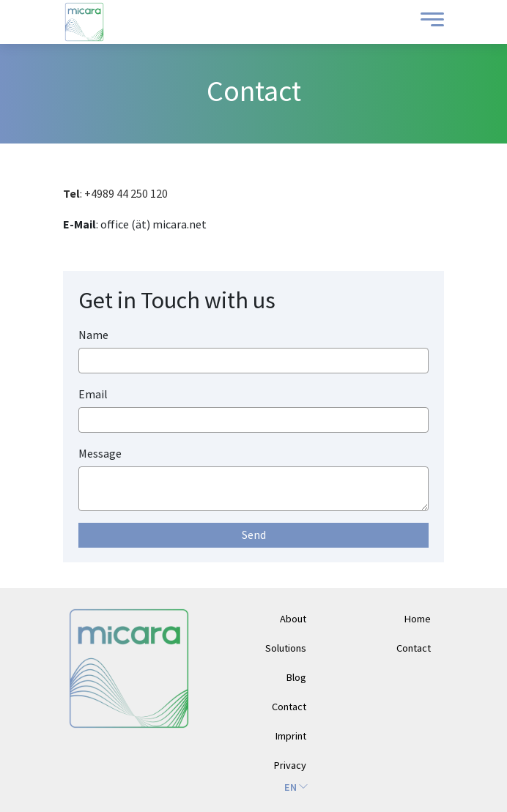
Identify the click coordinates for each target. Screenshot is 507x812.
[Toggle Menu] (429, 22)
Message (100, 453)
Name (93, 335)
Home (418, 619)
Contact (414, 648)
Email (93, 394)
